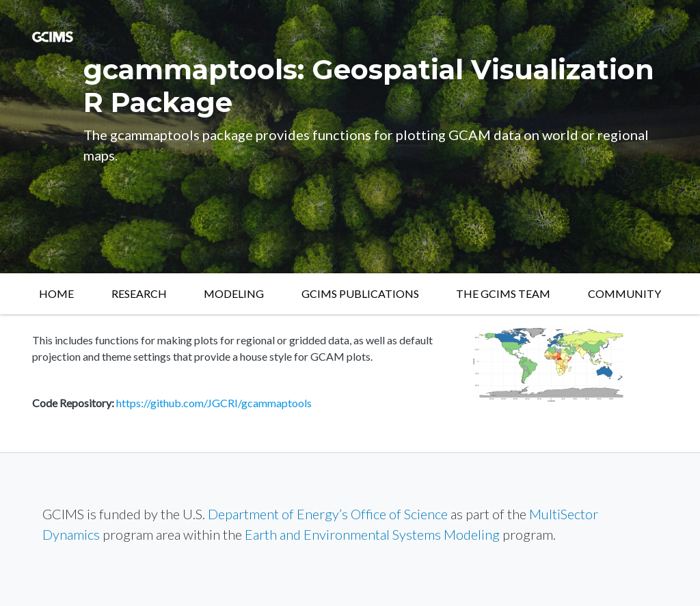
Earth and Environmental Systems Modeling (372, 534)
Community (624, 293)
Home (56, 293)
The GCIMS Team (503, 293)
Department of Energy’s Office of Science (328, 514)
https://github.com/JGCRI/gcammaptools (214, 403)
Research (139, 293)
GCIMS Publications (360, 293)
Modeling (234, 293)
